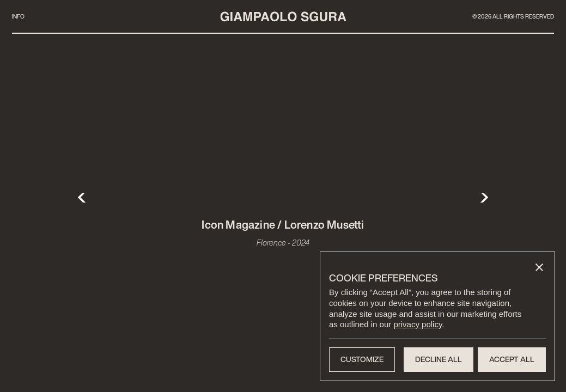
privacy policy (418, 324)
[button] (539, 267)
